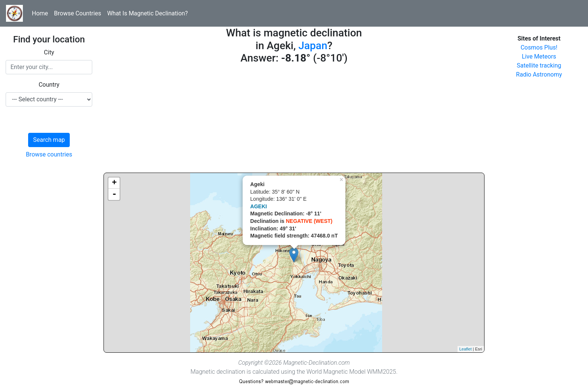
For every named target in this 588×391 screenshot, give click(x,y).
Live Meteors (539, 56)
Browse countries (49, 154)
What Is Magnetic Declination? (148, 13)
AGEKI (258, 206)
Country (49, 85)
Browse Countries (78, 13)
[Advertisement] (294, 120)
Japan (313, 46)
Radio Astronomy (539, 74)
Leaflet (466, 349)
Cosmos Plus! (539, 47)
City (49, 52)
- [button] (114, 194)
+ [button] (114, 183)
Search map (49, 140)
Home (40, 13)
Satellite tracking (539, 65)
